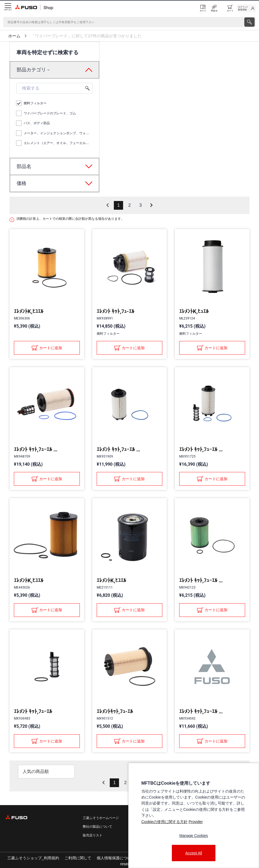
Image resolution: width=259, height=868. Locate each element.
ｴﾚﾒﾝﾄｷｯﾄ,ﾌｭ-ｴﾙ (115, 711)
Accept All (194, 853)
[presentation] (249, 22)
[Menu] (7, 8)
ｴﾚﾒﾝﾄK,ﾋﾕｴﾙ (29, 311)
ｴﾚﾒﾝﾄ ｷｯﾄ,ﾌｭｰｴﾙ (33, 711)
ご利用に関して (78, 858)
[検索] (123, 22)
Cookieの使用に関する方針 (164, 822)
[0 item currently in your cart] (230, 8)
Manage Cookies (194, 836)
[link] (246, 8)
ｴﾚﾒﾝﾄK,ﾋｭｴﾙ (194, 311)
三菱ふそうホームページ (101, 818)
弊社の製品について (97, 827)
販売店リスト (93, 835)
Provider (196, 822)
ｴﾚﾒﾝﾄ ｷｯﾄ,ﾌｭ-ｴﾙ (115, 311)
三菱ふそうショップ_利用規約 (33, 858)
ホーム (14, 36)
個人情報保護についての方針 (121, 858)
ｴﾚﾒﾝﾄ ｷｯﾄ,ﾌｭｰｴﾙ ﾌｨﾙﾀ (36, 449)
